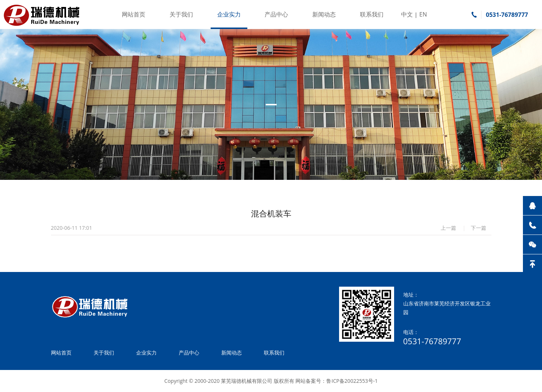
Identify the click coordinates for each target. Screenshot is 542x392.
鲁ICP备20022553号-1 (352, 381)
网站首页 (134, 14)
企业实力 (229, 14)
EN (423, 14)
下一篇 (479, 228)
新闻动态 (324, 14)
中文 (407, 14)
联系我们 (372, 14)
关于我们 (181, 14)
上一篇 (448, 228)
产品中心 (276, 14)
